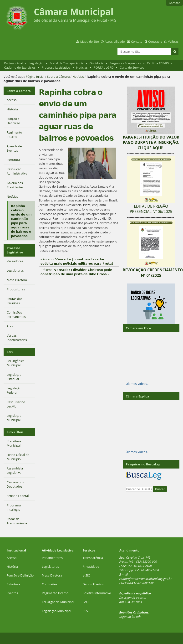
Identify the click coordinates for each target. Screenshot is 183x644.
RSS (85, 611)
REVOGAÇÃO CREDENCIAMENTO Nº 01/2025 (153, 273)
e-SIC (86, 575)
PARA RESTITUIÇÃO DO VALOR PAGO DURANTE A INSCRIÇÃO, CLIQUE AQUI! (151, 142)
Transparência (93, 558)
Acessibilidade (115, 41)
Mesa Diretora (52, 575)
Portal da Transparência (66, 63)
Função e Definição (20, 575)
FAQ (86, 602)
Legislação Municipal (57, 611)
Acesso (12, 558)
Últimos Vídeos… (138, 384)
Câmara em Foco (138, 328)
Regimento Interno (55, 593)
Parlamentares (52, 558)
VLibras (173, 41)
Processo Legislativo (56, 67)
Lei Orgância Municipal (58, 602)
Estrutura (13, 584)
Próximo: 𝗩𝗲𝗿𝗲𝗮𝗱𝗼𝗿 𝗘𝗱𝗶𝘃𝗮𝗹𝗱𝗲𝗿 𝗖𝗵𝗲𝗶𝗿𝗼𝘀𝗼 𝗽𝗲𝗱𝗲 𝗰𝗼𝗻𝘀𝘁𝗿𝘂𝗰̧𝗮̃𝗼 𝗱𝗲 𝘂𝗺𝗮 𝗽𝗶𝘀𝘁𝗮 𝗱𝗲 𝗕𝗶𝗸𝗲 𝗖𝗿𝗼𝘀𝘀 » (76, 272)
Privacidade (91, 567)
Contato (137, 41)
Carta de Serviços (132, 67)
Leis (10, 352)
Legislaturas (50, 567)
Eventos (12, 593)
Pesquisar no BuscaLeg (143, 464)
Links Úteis (15, 432)
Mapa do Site (90, 41)
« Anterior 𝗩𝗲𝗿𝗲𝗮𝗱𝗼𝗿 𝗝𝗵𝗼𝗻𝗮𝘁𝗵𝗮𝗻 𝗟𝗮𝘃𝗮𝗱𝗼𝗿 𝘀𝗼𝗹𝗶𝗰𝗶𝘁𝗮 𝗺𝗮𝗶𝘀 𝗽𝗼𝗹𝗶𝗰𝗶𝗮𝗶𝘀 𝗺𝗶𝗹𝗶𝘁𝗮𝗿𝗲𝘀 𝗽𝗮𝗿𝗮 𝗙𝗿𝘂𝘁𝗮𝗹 (77, 261)
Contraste (155, 41)
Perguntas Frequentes (125, 63)
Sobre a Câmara (58, 77)
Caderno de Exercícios (20, 67)
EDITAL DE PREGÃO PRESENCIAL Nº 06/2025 (151, 209)
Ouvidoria (97, 63)
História (12, 567)
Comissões (50, 584)
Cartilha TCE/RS (158, 63)
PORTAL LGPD (104, 67)
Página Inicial (14, 63)
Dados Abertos (93, 584)
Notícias (82, 67)
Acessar (174, 3)
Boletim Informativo (97, 593)
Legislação (36, 63)
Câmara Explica (137, 396)
